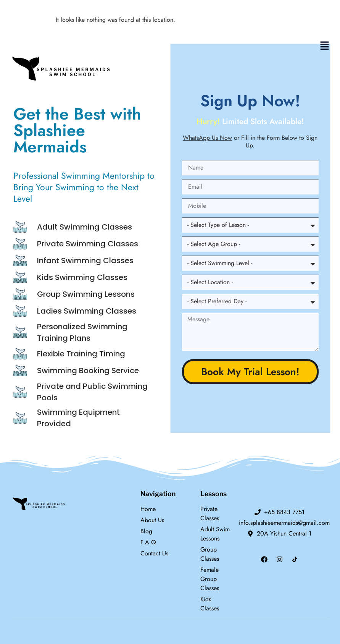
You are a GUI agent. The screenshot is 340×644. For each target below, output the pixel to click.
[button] (325, 46)
